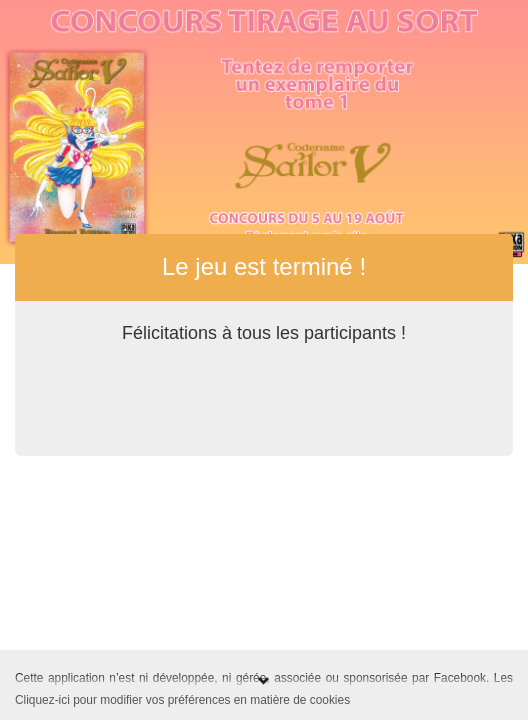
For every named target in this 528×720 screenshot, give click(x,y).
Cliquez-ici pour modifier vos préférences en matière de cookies (182, 700)
